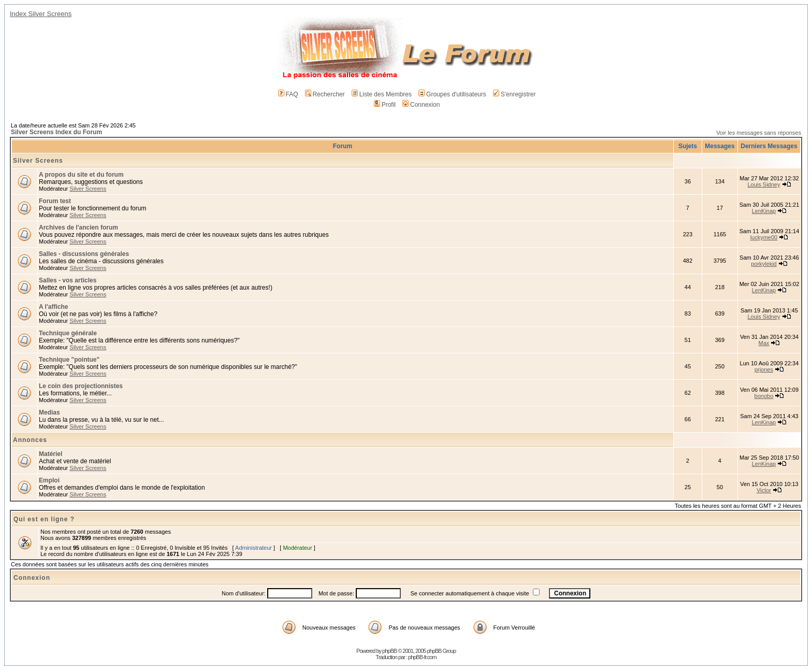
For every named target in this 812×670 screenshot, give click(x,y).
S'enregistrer (514, 94)
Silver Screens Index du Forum (56, 132)
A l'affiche (53, 307)
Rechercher (325, 94)
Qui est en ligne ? (44, 519)
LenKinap (764, 211)
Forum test (55, 201)
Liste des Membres (382, 94)
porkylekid (764, 264)
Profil (385, 105)
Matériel (50, 454)
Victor (764, 490)
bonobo (764, 396)
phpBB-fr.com (422, 657)
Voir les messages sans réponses (759, 133)
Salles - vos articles (68, 280)
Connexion (421, 105)
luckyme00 (764, 237)
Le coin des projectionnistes (81, 386)
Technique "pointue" (69, 360)
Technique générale (68, 333)
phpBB (389, 651)
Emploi (49, 480)
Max (764, 343)
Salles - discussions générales (84, 254)
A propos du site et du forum (81, 175)
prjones (764, 369)
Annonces (30, 440)
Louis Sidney (764, 184)
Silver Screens (38, 161)
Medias (49, 412)
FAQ (288, 94)
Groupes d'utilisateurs (452, 94)
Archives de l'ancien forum (78, 227)
